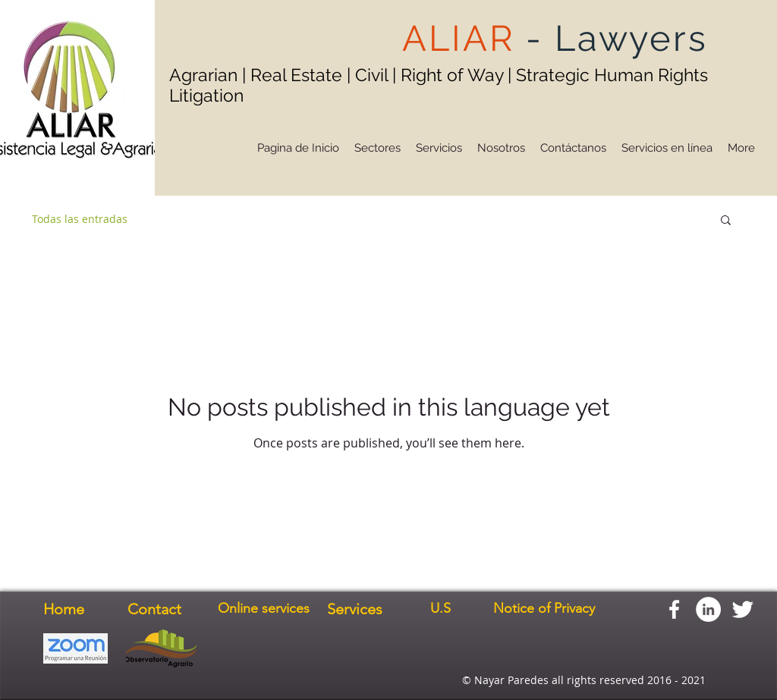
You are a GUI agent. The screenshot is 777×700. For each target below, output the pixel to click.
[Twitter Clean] (742, 609)
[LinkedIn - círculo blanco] (708, 609)
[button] (726, 221)
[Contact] (154, 609)
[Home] (63, 609)
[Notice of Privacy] (544, 609)
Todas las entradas (80, 219)
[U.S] (440, 609)
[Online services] (263, 609)
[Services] (354, 609)
